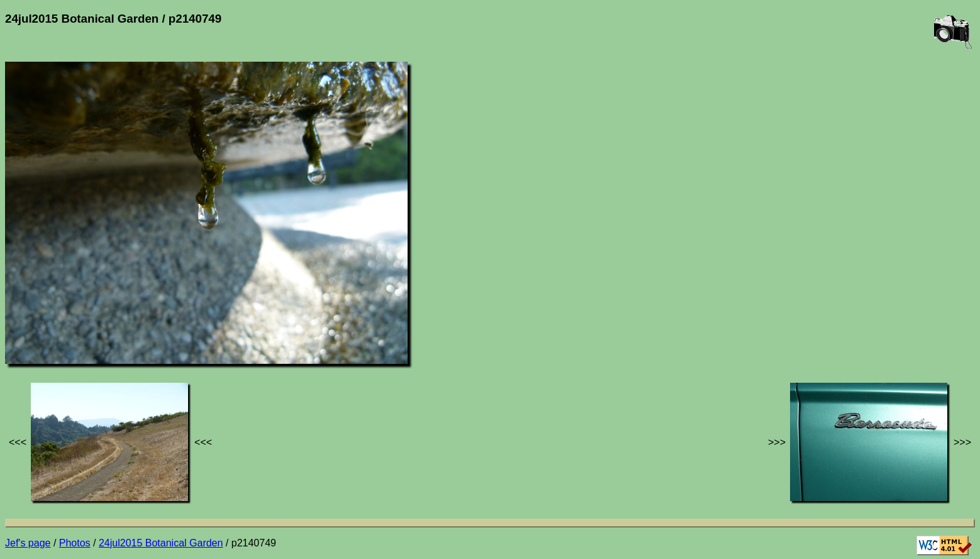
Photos (75, 543)
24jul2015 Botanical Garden (161, 543)
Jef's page (28, 543)
